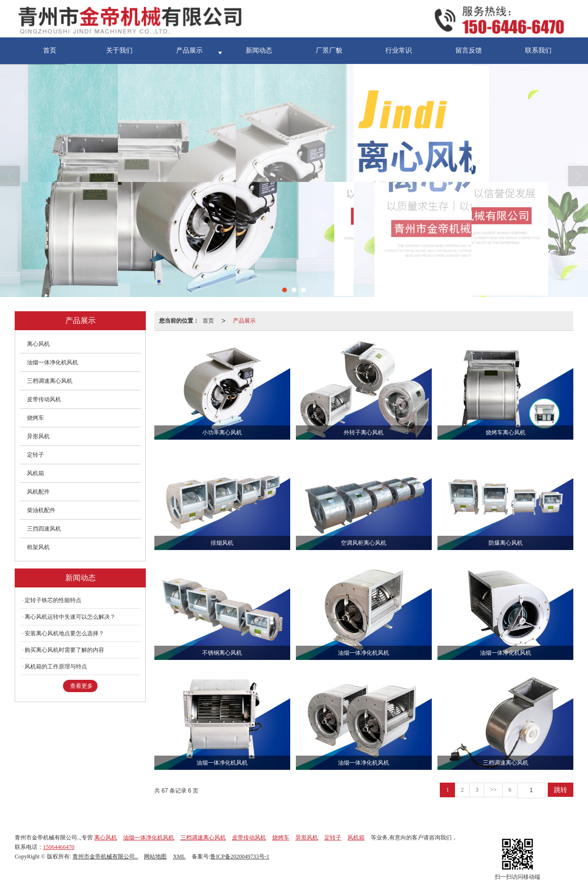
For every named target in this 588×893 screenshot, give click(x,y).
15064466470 (59, 847)
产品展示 (189, 50)
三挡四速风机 (44, 529)
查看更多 (81, 686)
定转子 (36, 455)
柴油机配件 (41, 510)
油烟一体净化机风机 (53, 362)
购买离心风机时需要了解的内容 (64, 650)
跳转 (561, 790)
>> (493, 790)
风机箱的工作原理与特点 (56, 667)
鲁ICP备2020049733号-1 (240, 857)
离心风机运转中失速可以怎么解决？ (70, 617)
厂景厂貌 (329, 50)
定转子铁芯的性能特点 (53, 600)
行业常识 (399, 50)
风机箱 (36, 473)
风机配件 (38, 492)
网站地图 (155, 857)
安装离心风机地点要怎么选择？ (64, 633)
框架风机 (38, 547)
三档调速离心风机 (50, 381)
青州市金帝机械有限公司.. (105, 857)
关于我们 (119, 50)
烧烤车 (36, 418)
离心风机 (38, 344)
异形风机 (38, 436)
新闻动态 (259, 50)
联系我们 (538, 50)
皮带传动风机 (44, 399)
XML (179, 857)
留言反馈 (469, 50)
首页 (50, 50)
